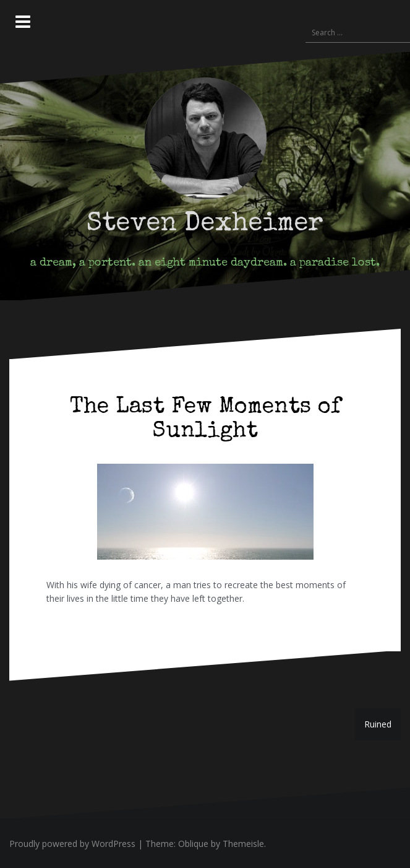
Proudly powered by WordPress (72, 844)
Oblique (193, 844)
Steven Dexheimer (205, 224)
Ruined (378, 724)
